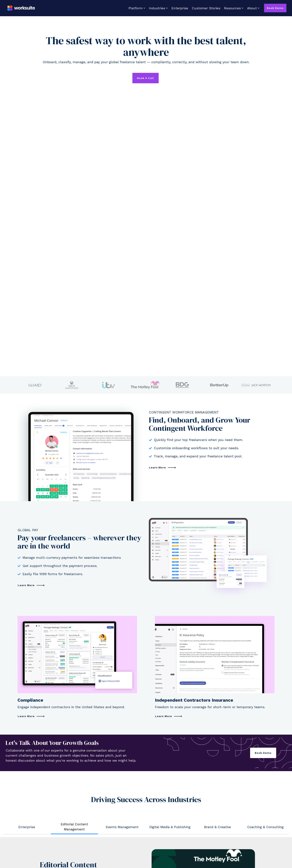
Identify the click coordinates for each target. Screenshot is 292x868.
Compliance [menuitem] (26, 775)
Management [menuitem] (27, 759)
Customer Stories (206, 8)
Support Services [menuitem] (96, 792)
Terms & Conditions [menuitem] (30, 838)
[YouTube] (271, 826)
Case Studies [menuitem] (93, 759)
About (253, 8)
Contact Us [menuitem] (157, 775)
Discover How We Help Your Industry (68, 704)
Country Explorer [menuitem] (96, 767)
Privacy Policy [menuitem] (52, 838)
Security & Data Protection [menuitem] (102, 800)
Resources (234, 8)
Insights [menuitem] (89, 775)
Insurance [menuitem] (25, 783)
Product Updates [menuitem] (30, 792)
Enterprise (180, 8)
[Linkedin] (264, 826)
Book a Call (146, 78)
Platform (137, 8)
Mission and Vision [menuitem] (162, 759)
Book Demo (275, 8)
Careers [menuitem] (154, 767)
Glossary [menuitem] (89, 783)
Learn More (158, 271)
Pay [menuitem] (20, 767)
